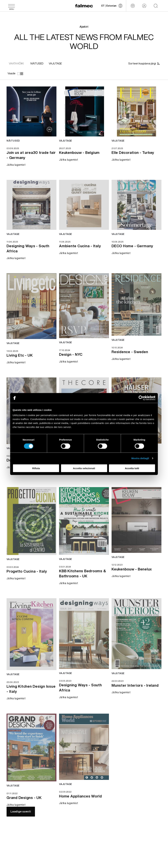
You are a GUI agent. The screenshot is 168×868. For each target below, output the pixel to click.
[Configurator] (133, 6)
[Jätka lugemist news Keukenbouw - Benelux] (136, 520)
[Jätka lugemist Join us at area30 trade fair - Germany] (31, 155)
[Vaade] (15, 73)
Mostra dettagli (140, 458)
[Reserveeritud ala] (144, 6)
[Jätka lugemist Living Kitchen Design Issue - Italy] (31, 689)
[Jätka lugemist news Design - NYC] (84, 306)
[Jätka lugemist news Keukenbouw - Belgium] (84, 111)
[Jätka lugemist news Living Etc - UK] (31, 306)
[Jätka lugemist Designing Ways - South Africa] (31, 248)
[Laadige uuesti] (21, 812)
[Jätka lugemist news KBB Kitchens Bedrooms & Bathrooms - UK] (84, 521)
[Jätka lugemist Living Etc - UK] (20, 355)
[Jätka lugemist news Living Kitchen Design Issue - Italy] (31, 634)
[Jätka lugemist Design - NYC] (71, 354)
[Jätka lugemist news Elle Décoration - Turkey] (136, 111)
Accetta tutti (132, 468)
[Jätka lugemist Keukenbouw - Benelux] (132, 569)
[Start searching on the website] (156, 6)
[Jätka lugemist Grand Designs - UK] (24, 797)
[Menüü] (11, 6)
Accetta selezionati (84, 468)
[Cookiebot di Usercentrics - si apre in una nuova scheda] (141, 398)
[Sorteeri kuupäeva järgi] (144, 64)
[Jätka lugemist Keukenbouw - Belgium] (79, 152)
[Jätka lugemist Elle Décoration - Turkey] (133, 152)
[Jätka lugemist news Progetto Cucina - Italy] (31, 521)
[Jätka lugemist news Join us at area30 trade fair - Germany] (31, 111)
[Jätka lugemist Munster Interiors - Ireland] (135, 685)
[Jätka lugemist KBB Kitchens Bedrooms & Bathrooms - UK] (84, 573)
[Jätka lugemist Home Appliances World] (80, 796)
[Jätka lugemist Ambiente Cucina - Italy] (80, 246)
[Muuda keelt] (112, 6)
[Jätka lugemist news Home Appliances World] (84, 747)
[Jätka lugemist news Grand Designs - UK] (31, 748)
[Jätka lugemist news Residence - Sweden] (136, 304)
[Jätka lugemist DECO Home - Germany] (132, 246)
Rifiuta (36, 468)
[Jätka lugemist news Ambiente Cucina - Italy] (84, 205)
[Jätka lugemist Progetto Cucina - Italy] (27, 571)
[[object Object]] (37, 64)
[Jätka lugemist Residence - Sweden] (130, 351)
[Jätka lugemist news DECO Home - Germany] (136, 205)
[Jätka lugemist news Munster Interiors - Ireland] (136, 634)
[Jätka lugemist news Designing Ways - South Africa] (31, 205)
